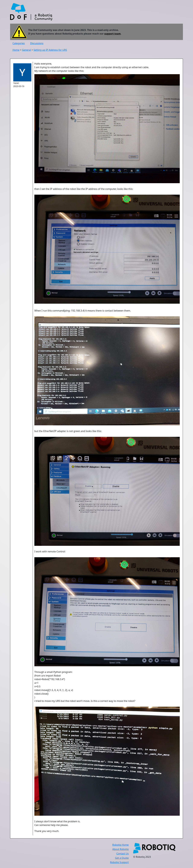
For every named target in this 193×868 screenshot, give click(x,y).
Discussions (37, 43)
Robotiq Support (119, 862)
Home (16, 50)
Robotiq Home (121, 845)
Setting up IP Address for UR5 (50, 50)
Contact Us (123, 854)
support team (112, 34)
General (26, 50)
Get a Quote (122, 858)
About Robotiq (120, 849)
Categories (19, 43)
